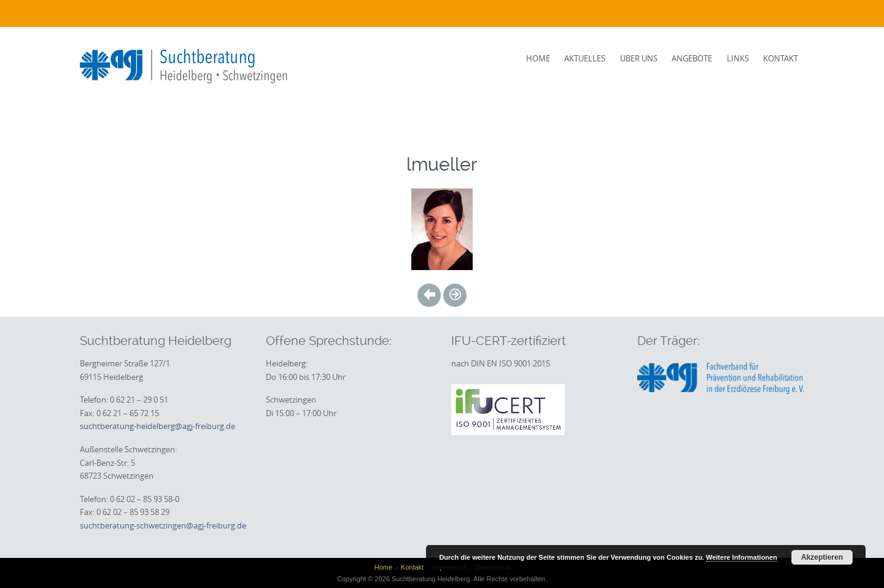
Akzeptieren (822, 557)
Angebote (692, 58)
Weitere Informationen (742, 557)
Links (738, 58)
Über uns (639, 58)
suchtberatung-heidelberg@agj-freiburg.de (157, 426)
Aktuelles (585, 58)
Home (538, 58)
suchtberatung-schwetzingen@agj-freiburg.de (163, 525)
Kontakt (781, 58)
